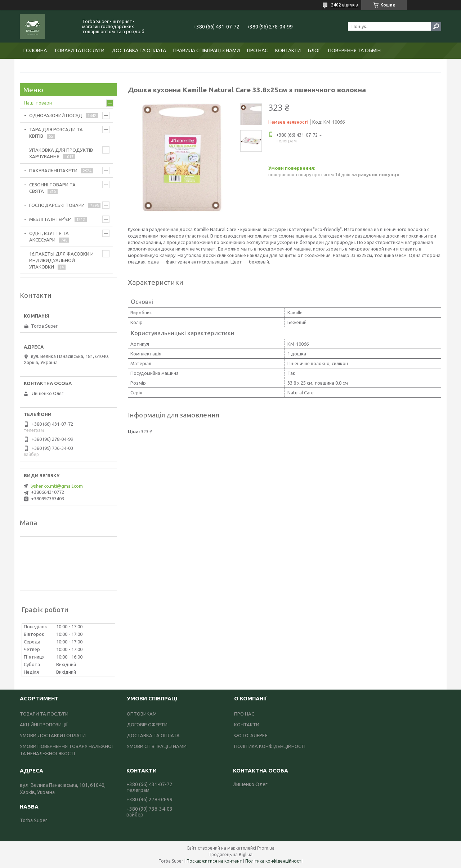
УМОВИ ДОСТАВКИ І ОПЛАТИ (53, 735)
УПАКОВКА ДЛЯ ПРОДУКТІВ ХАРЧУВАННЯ (61, 153)
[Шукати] (436, 26)
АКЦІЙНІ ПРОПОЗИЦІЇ (44, 725)
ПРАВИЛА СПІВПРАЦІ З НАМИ (207, 50)
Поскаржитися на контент (214, 861)
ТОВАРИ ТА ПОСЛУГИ (79, 50)
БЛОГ (314, 50)
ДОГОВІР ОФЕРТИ (147, 725)
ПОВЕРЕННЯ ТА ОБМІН (354, 50)
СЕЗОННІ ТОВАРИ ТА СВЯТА (52, 188)
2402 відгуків (344, 5)
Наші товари (38, 103)
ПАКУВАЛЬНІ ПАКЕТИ (53, 170)
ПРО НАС (258, 50)
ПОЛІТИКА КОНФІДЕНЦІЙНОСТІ (270, 746)
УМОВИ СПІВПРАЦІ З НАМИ (157, 746)
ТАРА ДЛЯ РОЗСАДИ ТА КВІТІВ (56, 133)
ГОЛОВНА (35, 50)
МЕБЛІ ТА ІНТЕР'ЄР (50, 219)
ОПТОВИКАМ (142, 714)
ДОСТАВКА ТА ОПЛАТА (139, 50)
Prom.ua (266, 848)
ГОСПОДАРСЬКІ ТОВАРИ (57, 205)
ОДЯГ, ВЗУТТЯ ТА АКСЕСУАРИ (49, 236)
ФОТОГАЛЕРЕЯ (251, 735)
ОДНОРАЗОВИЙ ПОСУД (56, 115)
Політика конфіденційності (274, 861)
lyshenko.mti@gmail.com (57, 486)
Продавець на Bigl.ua (230, 854)
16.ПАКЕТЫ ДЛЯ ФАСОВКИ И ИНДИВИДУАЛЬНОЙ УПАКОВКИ (61, 260)
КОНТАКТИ (288, 50)
